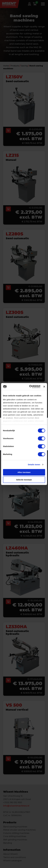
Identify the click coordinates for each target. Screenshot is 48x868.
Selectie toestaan (24, 480)
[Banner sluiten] (44, 387)
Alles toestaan (24, 472)
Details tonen (34, 465)
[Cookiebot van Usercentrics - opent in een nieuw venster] (30, 387)
